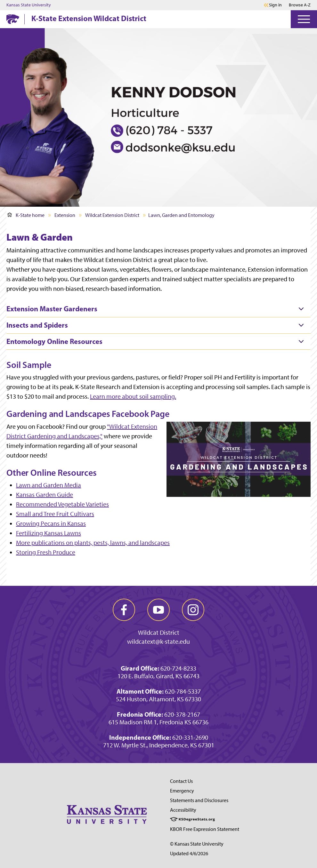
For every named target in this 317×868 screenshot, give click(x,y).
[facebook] (124, 610)
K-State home (26, 215)
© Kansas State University (197, 844)
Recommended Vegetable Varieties (62, 504)
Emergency (182, 791)
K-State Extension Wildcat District (89, 18)
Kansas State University (29, 5)
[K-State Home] (13, 19)
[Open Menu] (304, 19)
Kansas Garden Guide (45, 495)
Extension (65, 215)
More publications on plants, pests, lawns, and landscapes (93, 543)
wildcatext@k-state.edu (158, 641)
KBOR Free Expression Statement (205, 829)
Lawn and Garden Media (49, 485)
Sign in (275, 5)
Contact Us (181, 781)
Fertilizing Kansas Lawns (49, 533)
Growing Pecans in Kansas (51, 523)
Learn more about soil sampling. (133, 396)
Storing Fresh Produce (46, 552)
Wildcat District (159, 633)
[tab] (158, 309)
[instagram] (193, 610)
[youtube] (158, 610)
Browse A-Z (300, 5)
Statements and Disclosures (199, 800)
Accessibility (183, 810)
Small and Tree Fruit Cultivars (55, 514)
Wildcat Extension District (112, 215)
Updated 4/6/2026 (189, 853)
